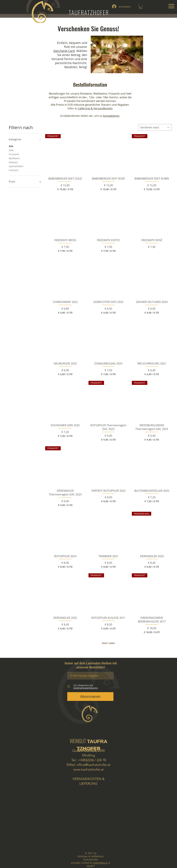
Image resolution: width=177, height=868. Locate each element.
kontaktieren (111, 116)
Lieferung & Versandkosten (95, 108)
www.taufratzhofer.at (88, 769)
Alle (11, 146)
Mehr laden (108, 643)
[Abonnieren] (90, 697)
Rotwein (13, 162)
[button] (141, 7)
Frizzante (14, 154)
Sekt (11, 150)
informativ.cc (100, 863)
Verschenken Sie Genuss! (88, 28)
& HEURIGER (89, 749)
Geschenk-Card (64, 51)
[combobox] (155, 127)
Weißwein (14, 158)
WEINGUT (88, 744)
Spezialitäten (16, 166)
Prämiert (14, 170)
